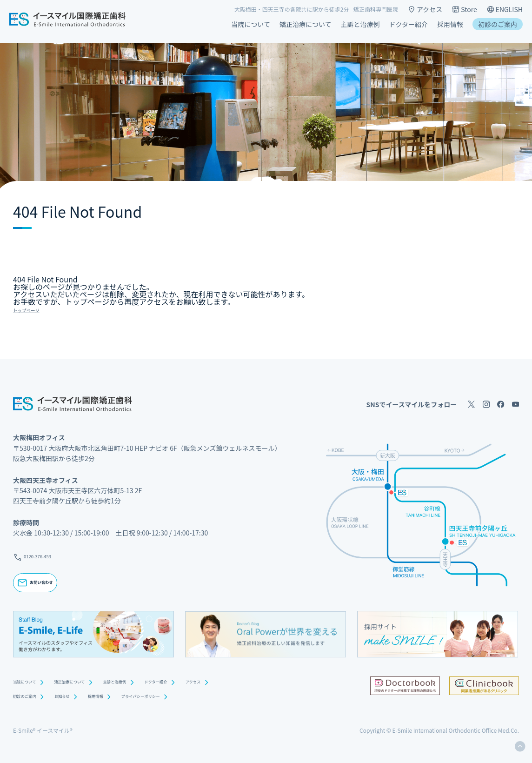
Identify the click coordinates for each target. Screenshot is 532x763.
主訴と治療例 (360, 24)
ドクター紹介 (409, 24)
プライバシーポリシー (191, 698)
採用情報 (450, 24)
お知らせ (83, 698)
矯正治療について (306, 24)
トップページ (35, 309)
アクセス (425, 9)
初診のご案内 (498, 24)
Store (464, 9)
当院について (251, 24)
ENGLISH (505, 9)
